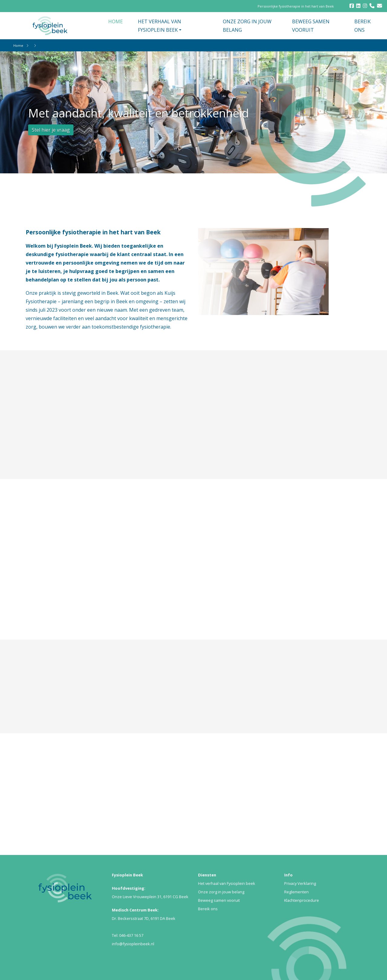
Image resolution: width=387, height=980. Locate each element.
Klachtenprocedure (302, 900)
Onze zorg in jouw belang (221, 892)
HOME (115, 21)
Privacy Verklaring (300, 883)
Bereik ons (208, 909)
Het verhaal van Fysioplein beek (227, 883)
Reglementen (296, 892)
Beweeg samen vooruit (219, 900)
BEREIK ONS (363, 26)
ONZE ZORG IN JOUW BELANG (247, 26)
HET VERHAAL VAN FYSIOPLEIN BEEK (159, 26)
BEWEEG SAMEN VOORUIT (311, 26)
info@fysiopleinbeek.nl (133, 944)
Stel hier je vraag (51, 130)
